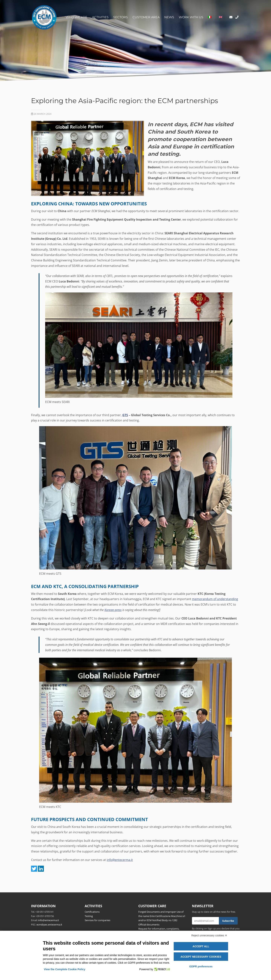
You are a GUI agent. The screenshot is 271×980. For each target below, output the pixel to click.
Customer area (146, 17)
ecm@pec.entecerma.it (49, 925)
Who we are (77, 17)
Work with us (191, 17)
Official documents (149, 925)
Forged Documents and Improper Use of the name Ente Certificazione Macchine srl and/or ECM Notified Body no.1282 (162, 916)
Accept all (201, 946)
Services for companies (97, 920)
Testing (89, 916)
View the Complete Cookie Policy (65, 969)
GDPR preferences (201, 966)
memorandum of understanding (215, 599)
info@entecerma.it (120, 860)
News (169, 17)
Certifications (92, 912)
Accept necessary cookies (201, 957)
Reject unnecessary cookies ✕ (209, 935)
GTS (125, 415)
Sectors (121, 17)
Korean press (113, 610)
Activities (100, 17)
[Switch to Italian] (210, 17)
